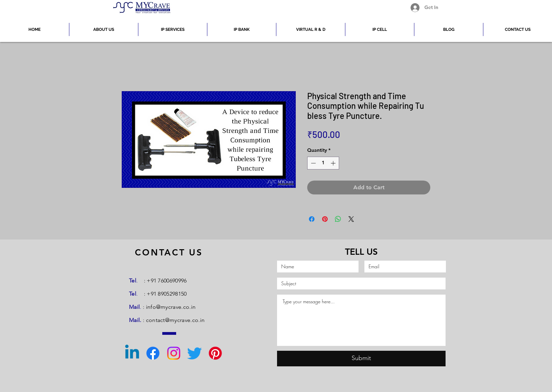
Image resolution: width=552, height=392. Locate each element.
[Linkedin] (132, 353)
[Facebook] (153, 353)
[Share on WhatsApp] (338, 219)
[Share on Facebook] (312, 219)
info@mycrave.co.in (171, 307)
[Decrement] (313, 163)
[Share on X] (351, 219)
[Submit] (361, 359)
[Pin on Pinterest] (325, 219)
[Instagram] (174, 353)
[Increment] (334, 163)
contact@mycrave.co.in (175, 320)
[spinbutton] (323, 163)
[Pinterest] (215, 353)
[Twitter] (195, 353)
